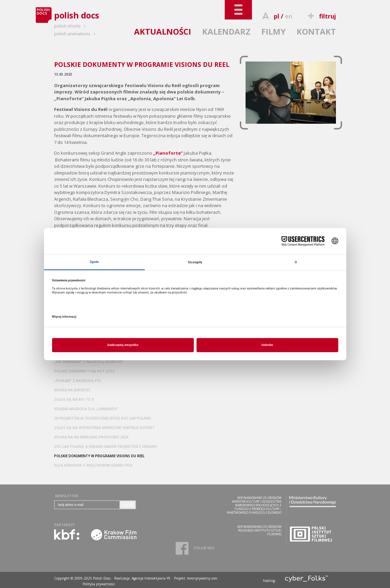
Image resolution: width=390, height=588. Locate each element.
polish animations (76, 34)
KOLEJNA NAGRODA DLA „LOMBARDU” (86, 409)
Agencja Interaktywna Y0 (151, 578)
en (289, 16)
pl (276, 16)
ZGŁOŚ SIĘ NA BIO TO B (74, 399)
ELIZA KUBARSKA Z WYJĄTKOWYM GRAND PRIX (93, 465)
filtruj (321, 16)
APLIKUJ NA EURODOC (72, 390)
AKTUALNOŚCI (163, 31)
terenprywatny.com (202, 578)
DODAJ (128, 505)
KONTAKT (316, 31)
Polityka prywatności (99, 584)
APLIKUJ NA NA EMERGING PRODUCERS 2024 (91, 437)
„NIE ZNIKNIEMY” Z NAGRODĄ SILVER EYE (88, 362)
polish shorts (71, 26)
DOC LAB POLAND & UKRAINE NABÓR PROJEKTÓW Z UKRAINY (105, 446)
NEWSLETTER (67, 496)
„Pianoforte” (168, 153)
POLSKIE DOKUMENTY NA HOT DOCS (84, 371)
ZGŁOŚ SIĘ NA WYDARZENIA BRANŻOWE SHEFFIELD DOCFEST (104, 428)
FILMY (273, 31)
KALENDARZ (226, 31)
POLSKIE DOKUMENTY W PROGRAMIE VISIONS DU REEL (99, 456)
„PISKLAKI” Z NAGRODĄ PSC (78, 381)
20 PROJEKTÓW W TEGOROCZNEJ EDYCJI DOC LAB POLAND (103, 418)
